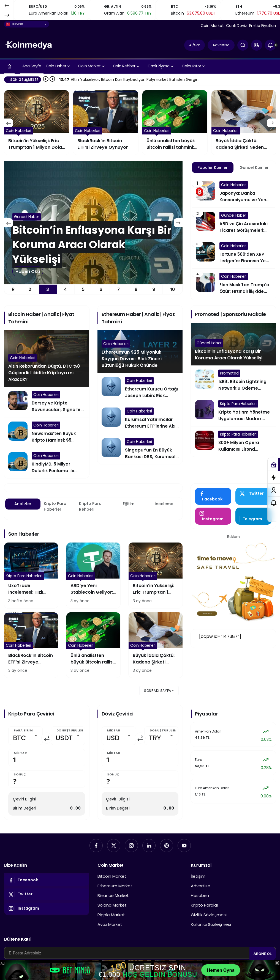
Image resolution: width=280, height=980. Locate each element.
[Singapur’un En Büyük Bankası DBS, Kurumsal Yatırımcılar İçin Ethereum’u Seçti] (140, 449)
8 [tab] (136, 289)
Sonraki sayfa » (159, 691)
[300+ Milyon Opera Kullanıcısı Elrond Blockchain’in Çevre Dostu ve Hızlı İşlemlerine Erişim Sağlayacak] (233, 442)
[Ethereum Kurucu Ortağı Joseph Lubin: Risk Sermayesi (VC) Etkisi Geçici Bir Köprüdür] (140, 388)
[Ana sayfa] (9, 66)
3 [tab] (48, 289)
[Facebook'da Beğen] (213, 496)
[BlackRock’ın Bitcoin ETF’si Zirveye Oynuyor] (175, 123)
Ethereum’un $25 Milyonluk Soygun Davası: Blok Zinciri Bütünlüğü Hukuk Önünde (132, 359)
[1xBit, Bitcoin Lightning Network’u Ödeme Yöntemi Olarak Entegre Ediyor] (233, 381)
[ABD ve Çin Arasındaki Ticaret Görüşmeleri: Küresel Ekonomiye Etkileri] (233, 223)
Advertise (221, 45)
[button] (257, 45)
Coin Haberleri (23, 358)
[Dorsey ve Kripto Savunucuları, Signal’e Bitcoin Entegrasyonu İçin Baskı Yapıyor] (47, 402)
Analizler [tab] (23, 504)
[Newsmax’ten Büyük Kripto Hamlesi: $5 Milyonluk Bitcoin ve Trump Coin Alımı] (47, 433)
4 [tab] (65, 289)
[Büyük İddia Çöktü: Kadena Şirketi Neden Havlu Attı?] (156, 645)
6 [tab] (101, 289)
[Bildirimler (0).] (270, 45)
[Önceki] (7, 5)
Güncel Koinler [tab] (254, 167)
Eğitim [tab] (129, 504)
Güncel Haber (209, 343)
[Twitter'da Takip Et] (254, 496)
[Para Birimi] (25, 736)
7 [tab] (119, 289)
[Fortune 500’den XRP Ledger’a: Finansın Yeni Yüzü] (233, 253)
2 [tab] (30, 289)
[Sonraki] (7, 15)
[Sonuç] (47, 779)
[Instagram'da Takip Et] (213, 516)
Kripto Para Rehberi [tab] (90, 506)
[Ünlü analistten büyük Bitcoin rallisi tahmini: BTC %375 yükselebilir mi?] (244, 123)
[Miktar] (47, 758)
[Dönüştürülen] (68, 736)
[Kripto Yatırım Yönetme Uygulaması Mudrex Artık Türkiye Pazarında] (233, 411)
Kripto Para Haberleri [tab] (55, 506)
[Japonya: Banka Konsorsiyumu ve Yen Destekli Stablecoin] (233, 192)
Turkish (14, 24)
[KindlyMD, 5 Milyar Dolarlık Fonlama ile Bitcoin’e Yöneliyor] (47, 463)
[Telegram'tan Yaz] (254, 516)
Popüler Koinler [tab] (213, 167)
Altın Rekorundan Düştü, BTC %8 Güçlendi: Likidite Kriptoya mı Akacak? (44, 373)
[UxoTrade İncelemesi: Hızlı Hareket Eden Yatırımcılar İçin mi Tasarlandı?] (31, 575)
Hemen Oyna (221, 970)
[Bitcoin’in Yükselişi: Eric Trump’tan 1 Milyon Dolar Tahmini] (106, 123)
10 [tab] (172, 289)
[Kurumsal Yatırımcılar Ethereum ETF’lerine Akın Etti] (140, 419)
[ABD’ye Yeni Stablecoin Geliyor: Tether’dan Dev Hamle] (37, 123)
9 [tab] (154, 289)
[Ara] (243, 45)
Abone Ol (263, 954)
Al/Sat (195, 45)
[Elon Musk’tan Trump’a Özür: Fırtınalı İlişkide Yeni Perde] (233, 284)
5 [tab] (83, 289)
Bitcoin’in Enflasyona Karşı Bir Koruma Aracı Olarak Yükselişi (229, 355)
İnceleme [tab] (164, 504)
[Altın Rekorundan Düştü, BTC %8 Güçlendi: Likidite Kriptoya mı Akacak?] (93, 223)
